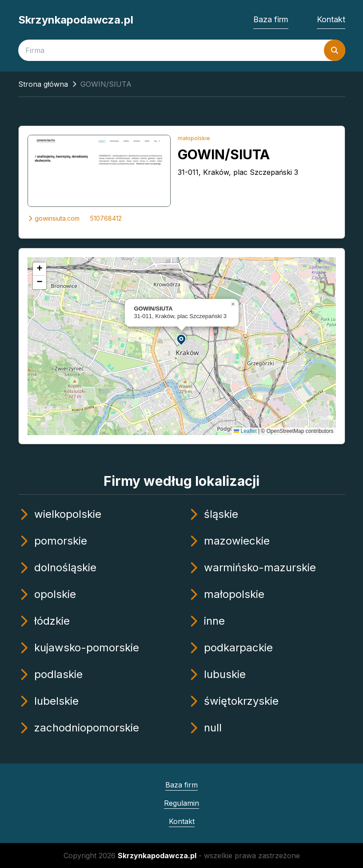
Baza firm (271, 19)
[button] (182, 339)
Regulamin (181, 803)
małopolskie (194, 138)
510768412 (106, 218)
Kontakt (331, 19)
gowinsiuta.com (54, 218)
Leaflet (245, 431)
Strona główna (43, 84)
